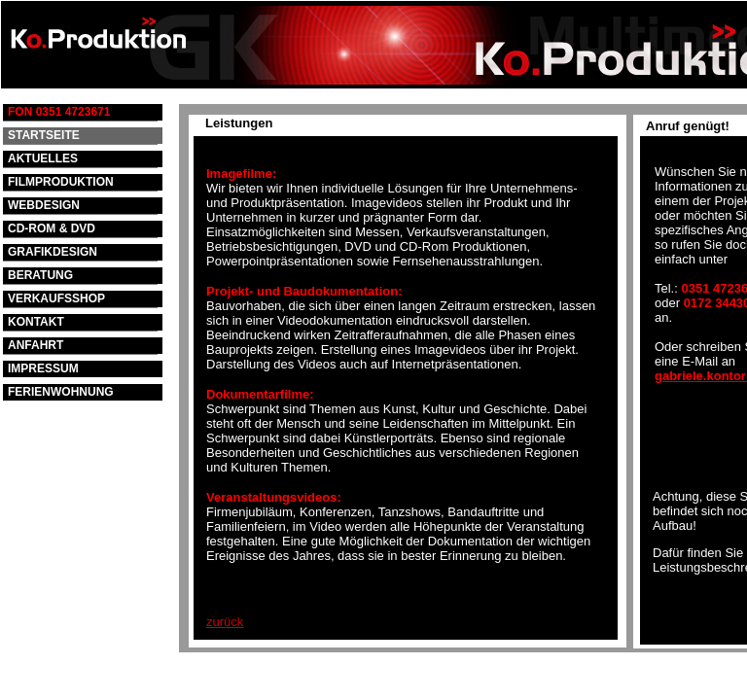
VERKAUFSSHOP (56, 298)
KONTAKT (36, 322)
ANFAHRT (36, 345)
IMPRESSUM (43, 368)
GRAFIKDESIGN (53, 252)
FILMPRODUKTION (61, 182)
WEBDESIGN (44, 205)
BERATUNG (40, 275)
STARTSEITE (44, 135)
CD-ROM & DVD (52, 228)
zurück (225, 622)
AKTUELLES (43, 158)
